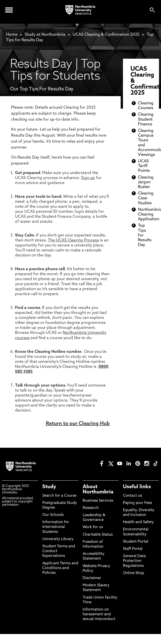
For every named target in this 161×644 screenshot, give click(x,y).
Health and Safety (138, 522)
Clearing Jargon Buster (146, 182)
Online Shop (134, 573)
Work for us (93, 527)
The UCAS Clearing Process (73, 240)
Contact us (132, 496)
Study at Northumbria (45, 35)
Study (49, 487)
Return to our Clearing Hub (78, 424)
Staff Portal (133, 549)
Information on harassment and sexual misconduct (99, 614)
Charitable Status (98, 535)
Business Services (98, 501)
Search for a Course (59, 496)
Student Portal (136, 542)
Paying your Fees (137, 503)
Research (91, 508)
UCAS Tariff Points (144, 166)
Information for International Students (56, 527)
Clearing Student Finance (146, 119)
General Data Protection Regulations (134, 561)
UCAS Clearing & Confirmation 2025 (106, 35)
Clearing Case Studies (146, 198)
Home (12, 35)
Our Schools (53, 515)
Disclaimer (92, 578)
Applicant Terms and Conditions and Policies (60, 568)
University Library (58, 539)
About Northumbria (98, 489)
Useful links (137, 487)
